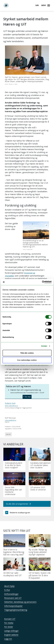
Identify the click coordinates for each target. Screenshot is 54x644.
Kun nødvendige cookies (27, 360)
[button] (27, 386)
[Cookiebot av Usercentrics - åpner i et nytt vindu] (42, 282)
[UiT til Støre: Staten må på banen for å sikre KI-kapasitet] (40, 559)
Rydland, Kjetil (10, 393)
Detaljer (44, 346)
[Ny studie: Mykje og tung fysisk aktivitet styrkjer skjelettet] (40, 536)
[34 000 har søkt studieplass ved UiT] (14, 558)
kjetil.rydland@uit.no (11, 395)
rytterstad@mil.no (11, 410)
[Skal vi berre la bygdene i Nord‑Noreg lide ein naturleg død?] (14, 536)
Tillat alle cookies (27, 353)
